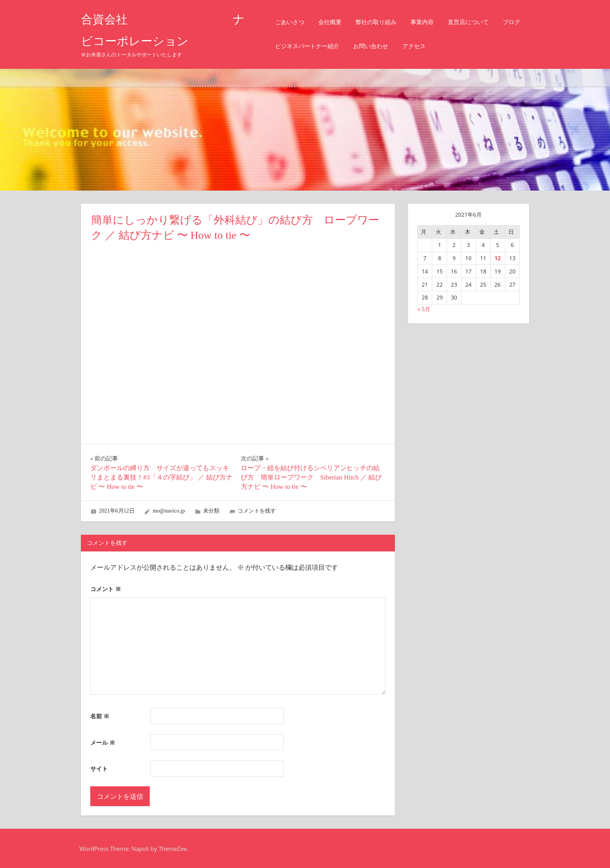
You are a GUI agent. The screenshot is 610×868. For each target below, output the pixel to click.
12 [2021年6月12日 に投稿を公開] (498, 258)
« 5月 (424, 309)
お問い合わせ (409, 46)
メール (103, 742)
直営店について (475, 22)
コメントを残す (257, 511)
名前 (100, 716)
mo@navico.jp (169, 511)
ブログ (290, 46)
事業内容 (429, 22)
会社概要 (337, 22)
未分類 (211, 511)
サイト (99, 768)
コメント (106, 589)
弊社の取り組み (383, 22)
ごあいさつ (296, 22)
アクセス (452, 46)
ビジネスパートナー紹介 (345, 46)
